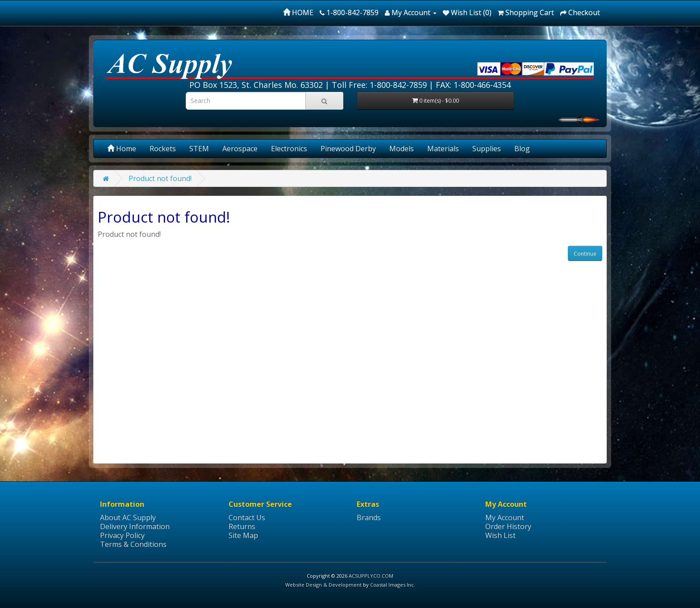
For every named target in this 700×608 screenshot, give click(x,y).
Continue (585, 254)
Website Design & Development (323, 585)
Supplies (487, 149)
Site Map (243, 535)
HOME (298, 12)
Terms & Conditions (133, 544)
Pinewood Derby (348, 149)
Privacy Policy (122, 535)
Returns (242, 526)
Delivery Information (135, 526)
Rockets (163, 149)
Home (122, 149)
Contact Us (247, 517)
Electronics (289, 149)
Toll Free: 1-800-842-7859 (379, 85)
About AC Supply (128, 517)
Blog (522, 149)
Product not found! (160, 178)
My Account (505, 517)
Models (402, 149)
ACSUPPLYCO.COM (371, 576)
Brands (369, 517)
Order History (508, 526)
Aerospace (240, 149)
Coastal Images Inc (392, 585)
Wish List (500, 535)
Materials (443, 149)
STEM (199, 149)
